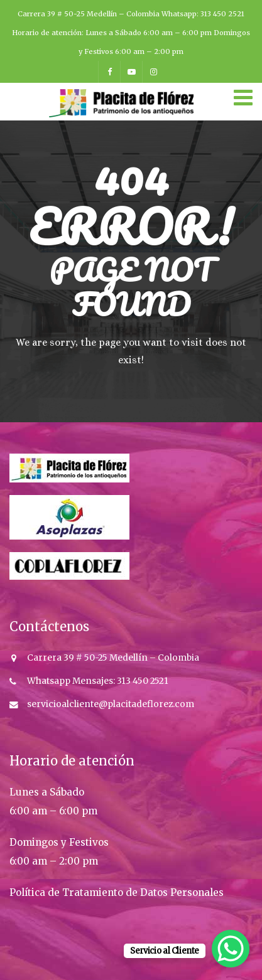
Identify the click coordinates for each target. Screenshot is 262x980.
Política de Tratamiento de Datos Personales (117, 892)
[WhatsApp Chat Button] (231, 949)
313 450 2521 (142, 681)
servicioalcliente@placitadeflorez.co (106, 704)
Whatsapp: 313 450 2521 (203, 14)
